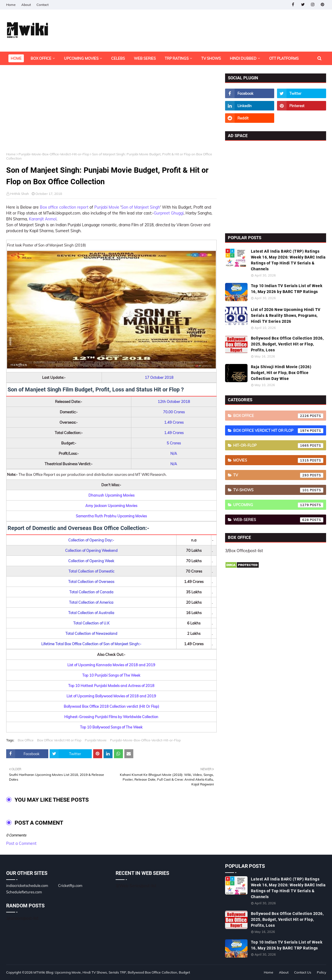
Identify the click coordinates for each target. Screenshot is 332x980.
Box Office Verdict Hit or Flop (59, 740)
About (26, 5)
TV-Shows (278, 490)
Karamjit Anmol (43, 219)
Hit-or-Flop (278, 446)
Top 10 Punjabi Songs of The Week (111, 675)
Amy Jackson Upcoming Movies (111, 506)
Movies (278, 460)
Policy (321, 972)
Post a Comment (21, 843)
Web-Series (278, 520)
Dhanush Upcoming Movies (111, 495)
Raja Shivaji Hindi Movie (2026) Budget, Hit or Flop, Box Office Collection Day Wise (281, 373)
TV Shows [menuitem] (211, 58)
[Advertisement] (111, 113)
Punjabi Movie (107, 207)
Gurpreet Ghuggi (169, 213)
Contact (43, 5)
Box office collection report (64, 207)
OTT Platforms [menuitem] (284, 58)
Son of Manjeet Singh (141, 207)
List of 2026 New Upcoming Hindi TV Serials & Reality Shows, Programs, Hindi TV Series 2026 (286, 315)
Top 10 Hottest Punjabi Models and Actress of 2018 (111, 686)
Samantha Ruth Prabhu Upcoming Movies (111, 516)
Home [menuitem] (16, 58)
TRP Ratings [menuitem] (177, 58)
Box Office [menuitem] (41, 58)
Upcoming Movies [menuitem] (81, 58)
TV (278, 475)
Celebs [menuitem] (118, 58)
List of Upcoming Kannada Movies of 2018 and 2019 (111, 665)
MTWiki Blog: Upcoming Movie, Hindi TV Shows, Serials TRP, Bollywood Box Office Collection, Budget (112, 972)
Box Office (26, 740)
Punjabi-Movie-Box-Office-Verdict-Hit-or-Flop (54, 154)
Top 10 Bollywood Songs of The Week (111, 727)
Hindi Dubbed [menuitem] (243, 58)
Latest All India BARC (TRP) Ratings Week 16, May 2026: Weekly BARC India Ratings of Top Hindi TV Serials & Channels (288, 260)
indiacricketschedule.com (27, 886)
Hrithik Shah (20, 194)
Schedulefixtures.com (24, 892)
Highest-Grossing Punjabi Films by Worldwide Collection (111, 717)
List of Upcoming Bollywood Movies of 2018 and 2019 (111, 696)
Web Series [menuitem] (145, 58)
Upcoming (278, 505)
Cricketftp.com (70, 886)
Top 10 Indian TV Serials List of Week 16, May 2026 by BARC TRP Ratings (287, 289)
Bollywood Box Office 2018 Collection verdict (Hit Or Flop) (111, 706)
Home (11, 5)
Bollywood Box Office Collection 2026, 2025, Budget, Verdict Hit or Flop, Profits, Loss (287, 344)
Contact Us (303, 972)
